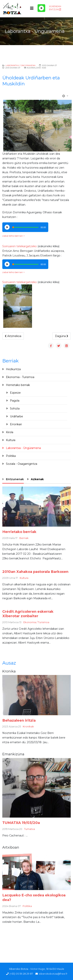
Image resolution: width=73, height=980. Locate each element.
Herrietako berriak (18, 385)
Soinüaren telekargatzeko (20, 246)
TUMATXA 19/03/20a (21, 823)
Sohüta (14, 408)
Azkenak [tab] (37, 479)
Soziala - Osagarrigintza (21, 464)
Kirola (9, 432)
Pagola (14, 401)
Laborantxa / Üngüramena (21, 65)
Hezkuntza (13, 369)
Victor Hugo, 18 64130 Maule (47, 969)
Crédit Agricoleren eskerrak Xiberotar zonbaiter (28, 614)
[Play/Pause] (41, 8)
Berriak (24, 538)
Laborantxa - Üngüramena (23, 448)
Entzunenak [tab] (14, 479)
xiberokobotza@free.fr (53, 974)
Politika (10, 456)
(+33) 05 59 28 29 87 (21, 974)
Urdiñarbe (16, 416)
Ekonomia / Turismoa (36, 622)
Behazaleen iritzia (19, 720)
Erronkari (16, 424)
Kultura (10, 440)
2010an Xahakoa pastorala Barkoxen (35, 572)
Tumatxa (30, 829)
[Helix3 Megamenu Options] (32, 8)
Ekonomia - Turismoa (20, 377)
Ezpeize (15, 393)
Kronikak (28, 726)
